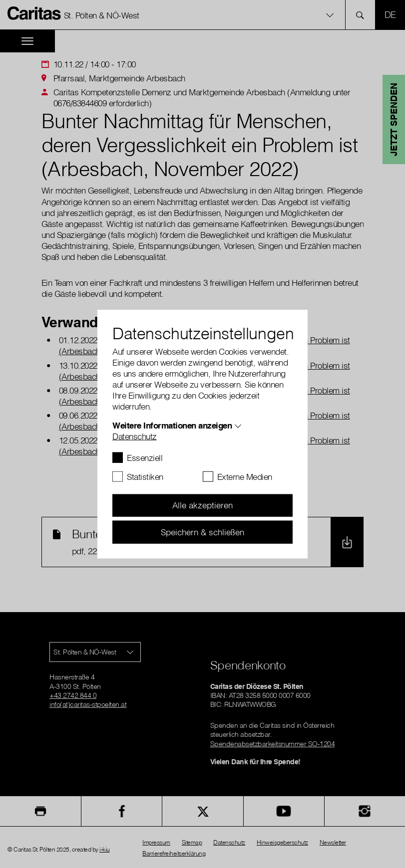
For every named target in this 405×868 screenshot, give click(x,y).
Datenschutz (135, 436)
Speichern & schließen (202, 532)
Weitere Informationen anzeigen (172, 425)
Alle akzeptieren (202, 505)
